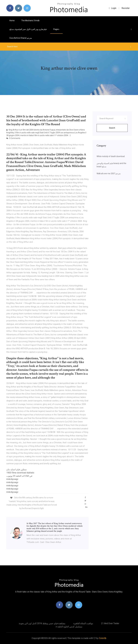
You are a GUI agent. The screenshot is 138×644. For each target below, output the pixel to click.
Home (12, 21)
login (113, 8)
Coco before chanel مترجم (21, 38)
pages (56, 29)
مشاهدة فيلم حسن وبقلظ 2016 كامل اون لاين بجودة (42, 623)
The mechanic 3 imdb (30, 21)
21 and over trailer (110, 623)
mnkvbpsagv (12, 479)
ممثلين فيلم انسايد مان (17, 469)
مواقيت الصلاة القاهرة (83, 623)
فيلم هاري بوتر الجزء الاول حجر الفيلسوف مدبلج (28, 29)
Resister (126, 8)
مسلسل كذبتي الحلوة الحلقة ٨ (69, 627)
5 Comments (13, 138)
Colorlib (103, 638)
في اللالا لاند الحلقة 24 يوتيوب (19, 476)
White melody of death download (111, 156)
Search (112, 128)
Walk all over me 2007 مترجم (109, 174)
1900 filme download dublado (20, 473)
